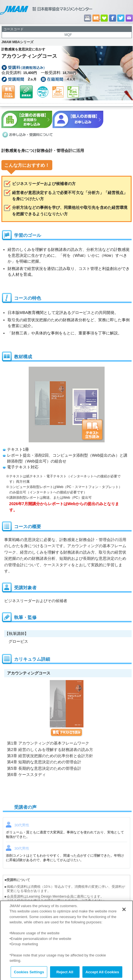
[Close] (124, 914)
